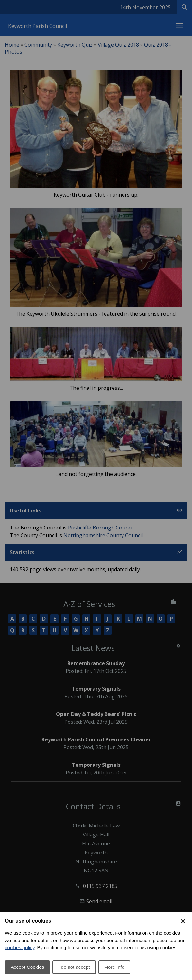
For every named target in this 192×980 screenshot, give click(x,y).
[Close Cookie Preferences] (183, 921)
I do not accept (74, 967)
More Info (114, 967)
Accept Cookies (27, 967)
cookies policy (20, 947)
